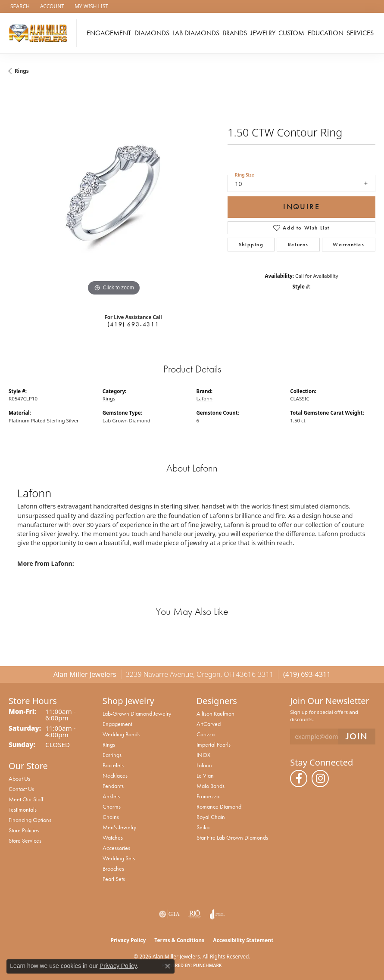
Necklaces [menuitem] (115, 775)
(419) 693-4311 (133, 324)
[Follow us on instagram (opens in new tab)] (320, 778)
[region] (114, 193)
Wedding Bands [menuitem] (121, 734)
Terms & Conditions (179, 940)
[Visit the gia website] (169, 914)
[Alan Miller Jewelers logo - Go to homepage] (41, 33)
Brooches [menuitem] (113, 868)
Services (360, 33)
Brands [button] (235, 33)
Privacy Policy (128, 940)
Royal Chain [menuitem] (211, 817)
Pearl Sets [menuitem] (114, 879)
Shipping (251, 245)
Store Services (25, 840)
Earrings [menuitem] (112, 755)
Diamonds (152, 33)
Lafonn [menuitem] (204, 765)
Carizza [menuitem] (206, 734)
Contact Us (21, 789)
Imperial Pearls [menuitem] (214, 744)
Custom (291, 33)
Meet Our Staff (26, 799)
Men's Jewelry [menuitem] (119, 827)
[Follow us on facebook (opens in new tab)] (299, 778)
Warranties (348, 245)
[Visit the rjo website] (195, 914)
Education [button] (326, 33)
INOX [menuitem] (203, 755)
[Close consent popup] (168, 966)
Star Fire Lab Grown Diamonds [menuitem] (232, 837)
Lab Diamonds (196, 33)
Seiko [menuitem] (203, 827)
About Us (19, 778)
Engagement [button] (109, 33)
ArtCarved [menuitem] (209, 724)
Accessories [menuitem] (116, 848)
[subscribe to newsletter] (357, 737)
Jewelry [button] (263, 33)
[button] (19, 6)
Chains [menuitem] (111, 817)
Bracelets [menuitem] (113, 765)
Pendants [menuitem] (113, 786)
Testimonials (23, 809)
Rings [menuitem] (109, 744)
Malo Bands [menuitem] (211, 786)
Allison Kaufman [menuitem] (215, 713)
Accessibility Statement (243, 940)
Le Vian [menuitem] (205, 775)
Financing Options (30, 820)
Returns (298, 245)
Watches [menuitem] (113, 837)
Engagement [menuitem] (117, 724)
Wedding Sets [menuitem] (119, 858)
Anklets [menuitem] (111, 796)
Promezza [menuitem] (208, 796)
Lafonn (205, 399)
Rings (22, 71)
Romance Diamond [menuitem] (219, 806)
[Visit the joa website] (217, 914)
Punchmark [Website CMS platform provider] (208, 965)
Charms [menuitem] (112, 806)
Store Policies (24, 830)
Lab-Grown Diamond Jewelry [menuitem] (137, 713)
